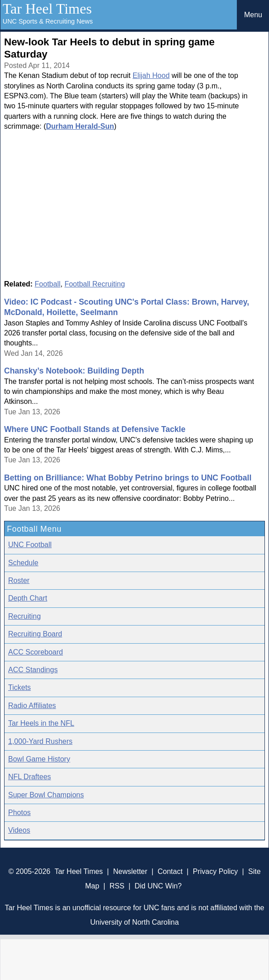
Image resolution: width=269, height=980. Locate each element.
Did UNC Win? (158, 886)
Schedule (23, 563)
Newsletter (130, 871)
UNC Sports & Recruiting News (48, 21)
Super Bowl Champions (46, 795)
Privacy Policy (216, 871)
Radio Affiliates (32, 706)
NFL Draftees (30, 777)
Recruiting (24, 616)
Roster (19, 580)
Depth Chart (28, 598)
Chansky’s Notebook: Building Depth (74, 371)
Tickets (19, 687)
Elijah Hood (151, 75)
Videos (19, 830)
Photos (19, 813)
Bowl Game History (39, 759)
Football (48, 284)
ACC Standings (33, 670)
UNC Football (30, 545)
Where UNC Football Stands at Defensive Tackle (95, 429)
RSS (117, 886)
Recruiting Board (35, 634)
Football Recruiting (94, 284)
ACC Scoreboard (36, 652)
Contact (170, 871)
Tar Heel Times (47, 9)
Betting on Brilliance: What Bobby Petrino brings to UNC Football (128, 478)
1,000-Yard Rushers (40, 741)
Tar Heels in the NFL (41, 723)
